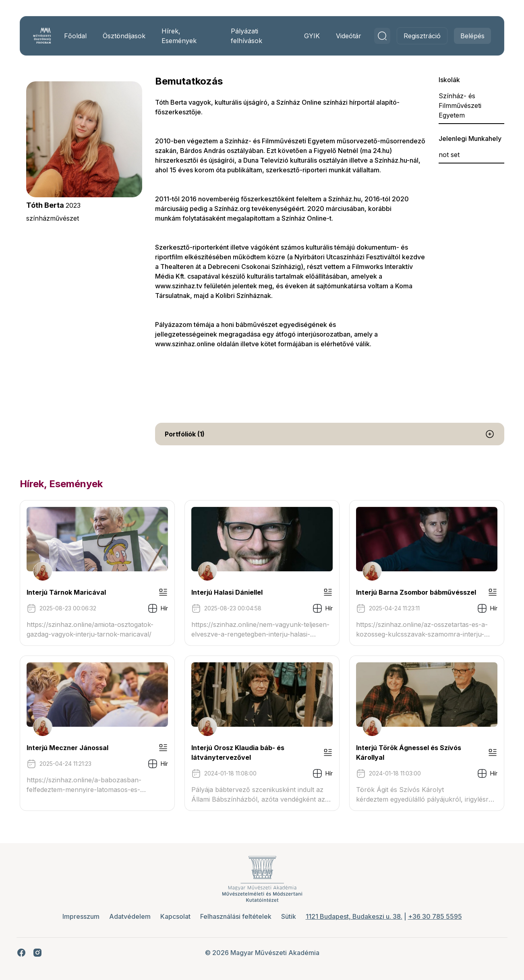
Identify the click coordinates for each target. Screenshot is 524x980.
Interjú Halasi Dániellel (228, 592)
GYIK (309, 36)
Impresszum (81, 916)
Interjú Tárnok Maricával (69, 592)
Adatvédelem (130, 916)
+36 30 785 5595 (435, 916)
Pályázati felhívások (246, 36)
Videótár (346, 36)
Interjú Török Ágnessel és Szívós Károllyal (408, 753)
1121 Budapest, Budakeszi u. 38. (354, 916)
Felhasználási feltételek (236, 916)
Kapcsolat (175, 916)
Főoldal (77, 36)
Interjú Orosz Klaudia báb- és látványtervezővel (239, 753)
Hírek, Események (181, 36)
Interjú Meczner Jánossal (70, 748)
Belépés (470, 36)
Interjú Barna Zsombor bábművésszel (415, 592)
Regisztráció (419, 36)
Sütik (289, 916)
